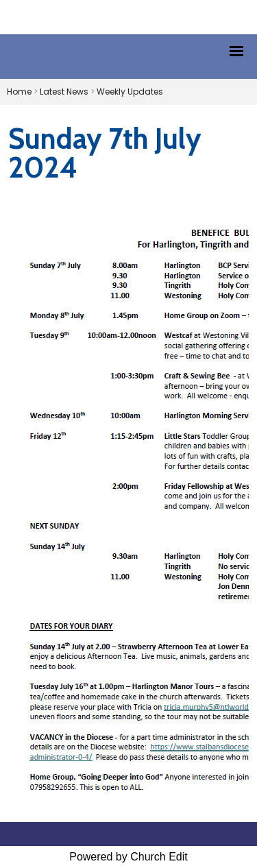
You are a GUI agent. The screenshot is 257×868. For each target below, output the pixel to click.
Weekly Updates (130, 92)
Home (19, 92)
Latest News (64, 92)
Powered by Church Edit (128, 857)
